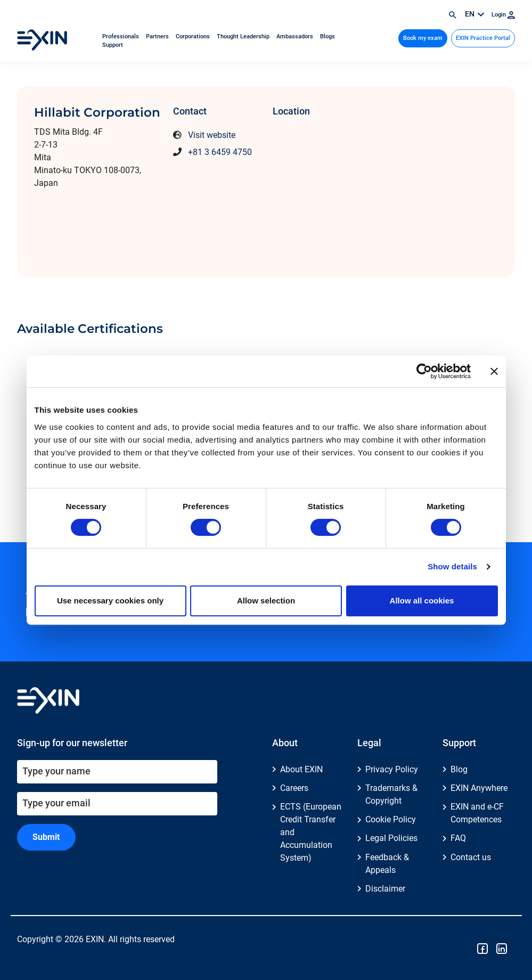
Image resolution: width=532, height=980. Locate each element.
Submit (46, 837)
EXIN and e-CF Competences (477, 813)
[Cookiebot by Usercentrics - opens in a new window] (424, 371)
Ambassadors (296, 36)
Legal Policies (391, 838)
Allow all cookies (422, 601)
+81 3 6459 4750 (220, 152)
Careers (294, 788)
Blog (459, 769)
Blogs (328, 36)
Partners (158, 36)
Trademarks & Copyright (391, 794)
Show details (452, 566)
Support (113, 45)
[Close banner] (494, 371)
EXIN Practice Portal (483, 38)
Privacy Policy (392, 769)
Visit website (212, 135)
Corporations (194, 36)
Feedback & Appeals (387, 864)
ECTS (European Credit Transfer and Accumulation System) (311, 832)
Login (503, 15)
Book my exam (423, 38)
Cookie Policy (391, 819)
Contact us (471, 857)
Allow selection (266, 601)
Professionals (121, 36)
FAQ (458, 838)
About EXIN (301, 769)
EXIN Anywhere (479, 788)
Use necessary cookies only (110, 601)
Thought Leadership (244, 36)
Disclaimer (385, 889)
